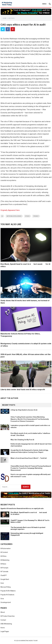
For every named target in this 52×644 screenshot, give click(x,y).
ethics (27, 216)
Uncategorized (6, 602)
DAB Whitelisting (6, 624)
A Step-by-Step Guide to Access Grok (24, 410)
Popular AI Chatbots (7, 595)
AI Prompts (4, 568)
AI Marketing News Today (28, 641)
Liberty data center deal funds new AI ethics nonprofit (23, 390)
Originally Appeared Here (10, 210)
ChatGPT (4, 575)
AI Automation (6, 548)
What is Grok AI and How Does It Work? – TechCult (29, 458)
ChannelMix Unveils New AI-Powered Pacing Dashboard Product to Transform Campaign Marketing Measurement (31, 468)
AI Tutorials (4, 572)
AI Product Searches (8, 616)
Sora (2, 599)
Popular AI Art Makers (8, 591)
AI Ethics (11, 18)
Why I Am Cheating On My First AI (22, 440)
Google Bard (5, 579)
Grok (2, 583)
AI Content (4, 552)
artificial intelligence (14, 216)
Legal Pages (5, 631)
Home (5, 18)
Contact (3, 620)
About (3, 612)
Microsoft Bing (6, 587)
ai (2, 216)
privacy (36, 216)
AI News (3, 564)
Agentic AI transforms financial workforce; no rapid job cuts (22, 508)
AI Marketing (5, 560)
